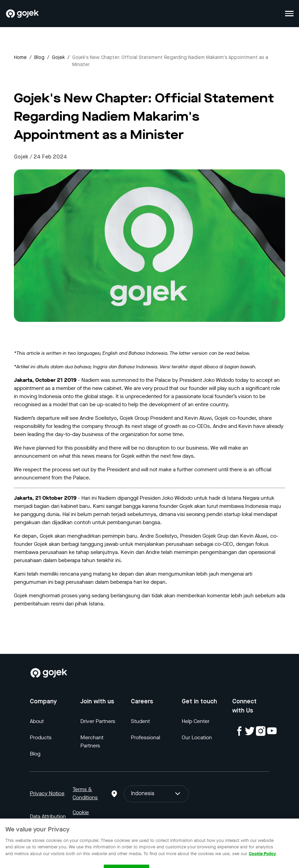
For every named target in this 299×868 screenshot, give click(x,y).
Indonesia (156, 794)
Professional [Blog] (145, 737)
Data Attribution (48, 816)
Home (20, 58)
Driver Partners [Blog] (98, 721)
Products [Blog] (41, 737)
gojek (58, 58)
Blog (39, 58)
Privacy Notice (47, 793)
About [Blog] (37, 721)
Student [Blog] (140, 721)
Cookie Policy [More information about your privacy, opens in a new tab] (262, 859)
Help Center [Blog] (196, 721)
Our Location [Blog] (197, 737)
